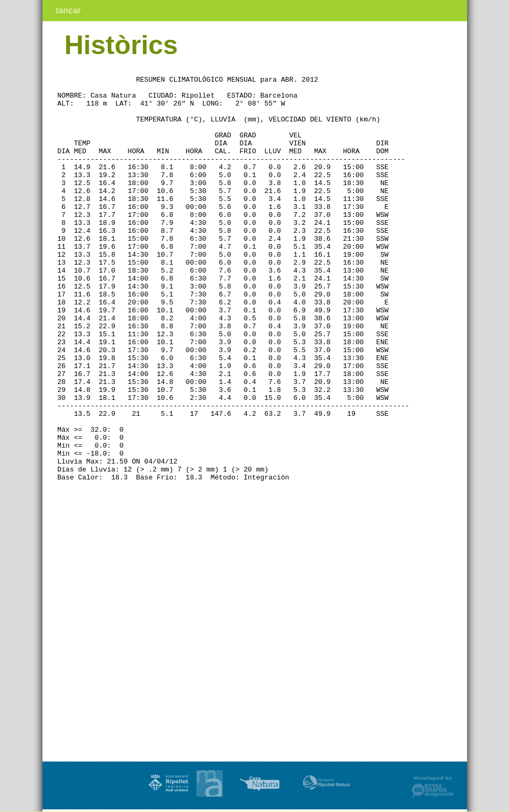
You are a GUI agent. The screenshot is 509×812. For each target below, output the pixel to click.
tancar (68, 10)
